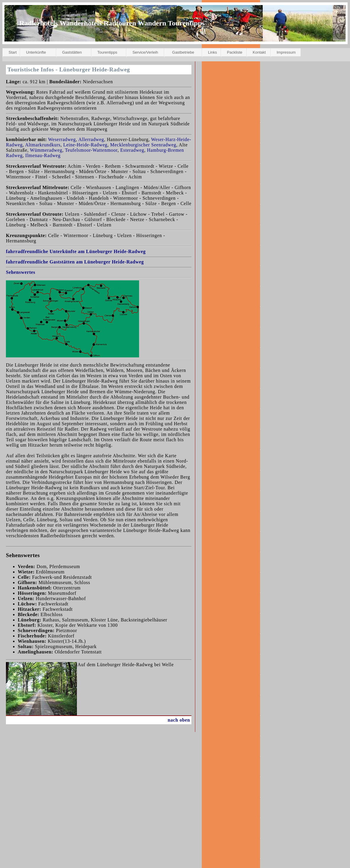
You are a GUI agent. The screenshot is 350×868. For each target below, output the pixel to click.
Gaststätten (72, 52)
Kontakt (259, 52)
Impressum (286, 52)
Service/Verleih (145, 52)
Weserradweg (62, 139)
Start (13, 52)
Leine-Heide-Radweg (85, 145)
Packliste (235, 52)
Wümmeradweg (46, 150)
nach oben (179, 720)
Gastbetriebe (183, 52)
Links (212, 52)
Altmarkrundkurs (43, 145)
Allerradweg (91, 139)
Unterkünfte (36, 52)
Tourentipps (107, 52)
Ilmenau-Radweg (43, 155)
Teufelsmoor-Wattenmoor (91, 150)
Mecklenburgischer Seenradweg (143, 145)
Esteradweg (132, 150)
